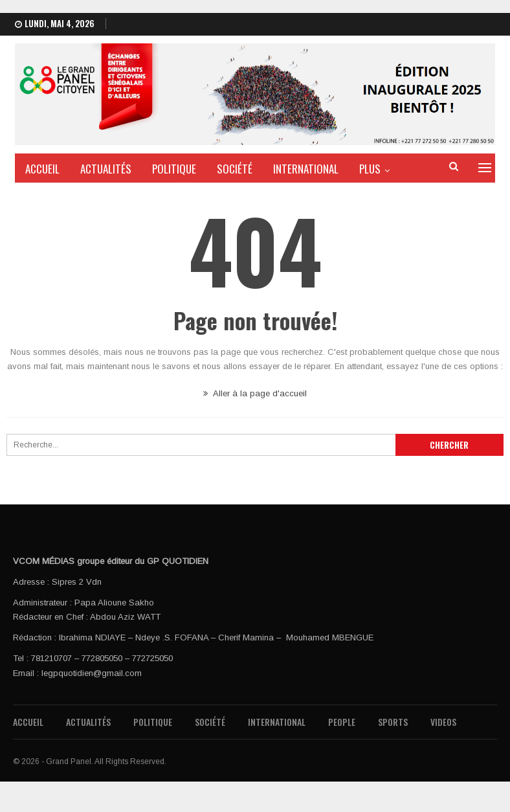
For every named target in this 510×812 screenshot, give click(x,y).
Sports (393, 722)
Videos (443, 722)
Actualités (106, 169)
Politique (174, 169)
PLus (370, 169)
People (342, 722)
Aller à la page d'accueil (255, 393)
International (306, 169)
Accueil (42, 169)
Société (235, 169)
